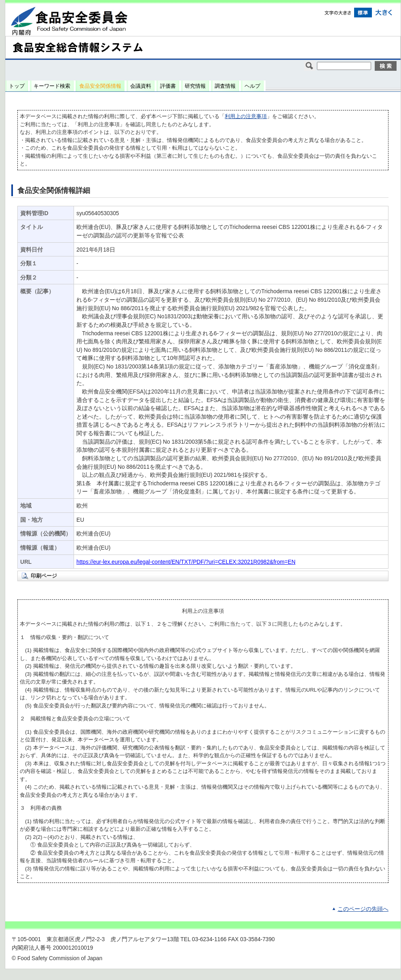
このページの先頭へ (363, 909)
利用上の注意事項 (246, 116)
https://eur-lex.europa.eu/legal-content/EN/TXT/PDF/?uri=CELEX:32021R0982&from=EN (186, 562)
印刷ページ (44, 576)
